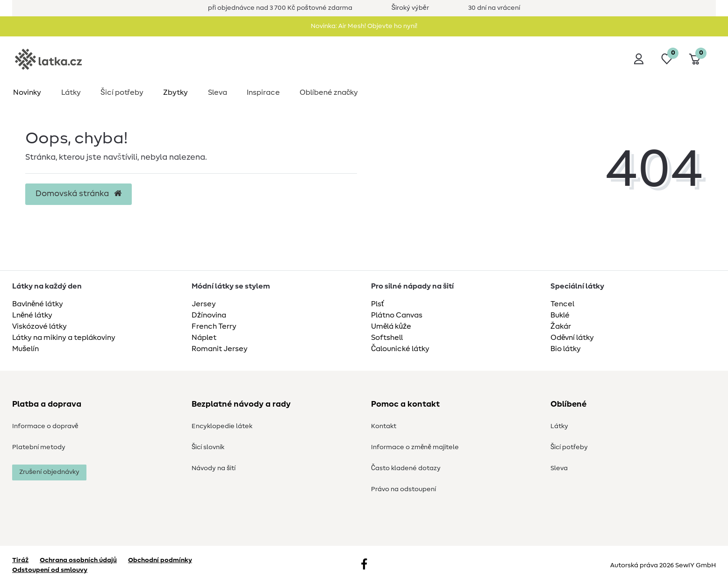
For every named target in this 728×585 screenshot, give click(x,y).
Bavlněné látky (38, 304)
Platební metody (39, 447)
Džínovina (209, 315)
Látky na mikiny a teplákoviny (64, 338)
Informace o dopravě (45, 426)
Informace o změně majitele (415, 447)
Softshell (387, 338)
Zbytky (175, 92)
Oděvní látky (572, 338)
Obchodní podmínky (160, 560)
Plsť (378, 304)
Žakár (561, 326)
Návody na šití (214, 468)
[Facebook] (364, 565)
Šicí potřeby (122, 92)
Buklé (560, 315)
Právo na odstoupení (403, 489)
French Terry (214, 326)
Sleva (218, 92)
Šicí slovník (208, 447)
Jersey (204, 304)
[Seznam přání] (667, 59)
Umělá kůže (391, 326)
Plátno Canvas (397, 315)
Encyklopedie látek (222, 426)
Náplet (204, 338)
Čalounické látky (400, 349)
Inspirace (263, 92)
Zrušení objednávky (49, 472)
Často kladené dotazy (406, 468)
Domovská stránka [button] (79, 194)
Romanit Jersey (220, 349)
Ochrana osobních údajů (78, 560)
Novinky (27, 92)
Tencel (562, 304)
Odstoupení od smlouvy (50, 570)
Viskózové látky (39, 326)
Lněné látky (32, 315)
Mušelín (25, 349)
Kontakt (384, 426)
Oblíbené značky (329, 92)
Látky (71, 92)
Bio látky (566, 349)
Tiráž (20, 560)
